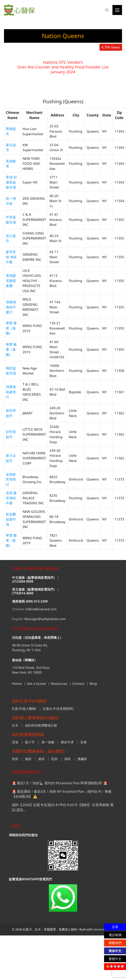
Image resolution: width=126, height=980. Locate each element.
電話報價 (115, 935)
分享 (115, 927)
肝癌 (15, 759)
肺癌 (68, 759)
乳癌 (54, 759)
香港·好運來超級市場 (11, 182)
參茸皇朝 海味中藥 (11, 257)
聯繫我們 (115, 943)
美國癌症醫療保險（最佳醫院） (40, 751)
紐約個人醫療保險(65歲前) (35, 718)
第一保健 (48, 742)
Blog (93, 684)
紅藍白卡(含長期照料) (58, 709)
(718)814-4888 (23, 593)
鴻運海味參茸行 (11, 392)
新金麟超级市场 (11, 519)
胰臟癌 (82, 759)
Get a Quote (36, 684)
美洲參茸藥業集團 (11, 281)
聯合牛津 (67, 742)
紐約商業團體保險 (28, 734)
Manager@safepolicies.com (45, 619)
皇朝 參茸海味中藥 (11, 498)
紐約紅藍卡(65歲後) (29, 701)
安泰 (84, 742)
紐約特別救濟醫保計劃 (41, 725)
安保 (15, 742)
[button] (107, 10)
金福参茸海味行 (11, 479)
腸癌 (28, 759)
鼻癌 (41, 759)
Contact (79, 684)
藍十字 (30, 742)
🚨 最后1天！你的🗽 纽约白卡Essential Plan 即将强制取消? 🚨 (60, 783)
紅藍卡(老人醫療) (24, 709)
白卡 (15, 725)
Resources (59, 684)
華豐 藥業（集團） (11, 328)
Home (17, 684)
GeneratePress (104, 929)
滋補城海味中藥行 (11, 307)
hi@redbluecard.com (41, 609)
